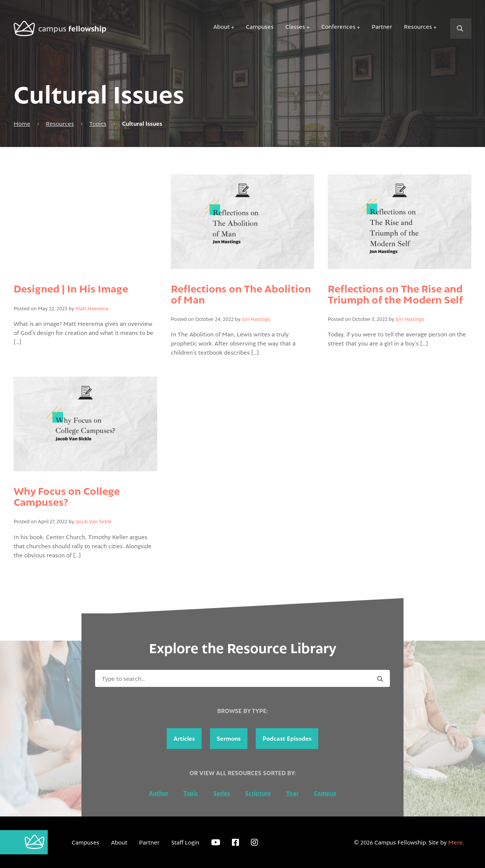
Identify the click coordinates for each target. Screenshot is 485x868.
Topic (191, 793)
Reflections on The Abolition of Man (241, 294)
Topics (98, 124)
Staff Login (185, 842)
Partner (382, 27)
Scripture (258, 793)
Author (159, 793)
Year (292, 793)
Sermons (229, 739)
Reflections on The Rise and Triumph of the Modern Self (395, 294)
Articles (184, 739)
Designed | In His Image (71, 289)
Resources (418, 27)
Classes (295, 27)
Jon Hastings (256, 319)
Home (22, 124)
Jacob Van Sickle (93, 521)
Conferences (338, 27)
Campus (325, 793)
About (221, 27)
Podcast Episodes (287, 739)
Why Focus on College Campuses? (67, 496)
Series (222, 793)
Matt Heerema (92, 308)
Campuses (260, 27)
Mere (455, 842)
